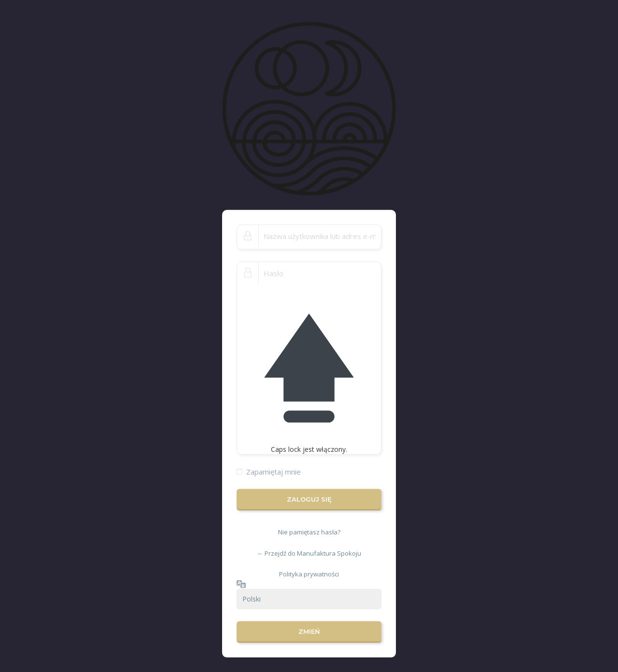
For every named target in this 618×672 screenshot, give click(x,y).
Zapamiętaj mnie (274, 472)
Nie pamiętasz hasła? (309, 532)
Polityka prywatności (309, 574)
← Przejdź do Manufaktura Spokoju (309, 553)
